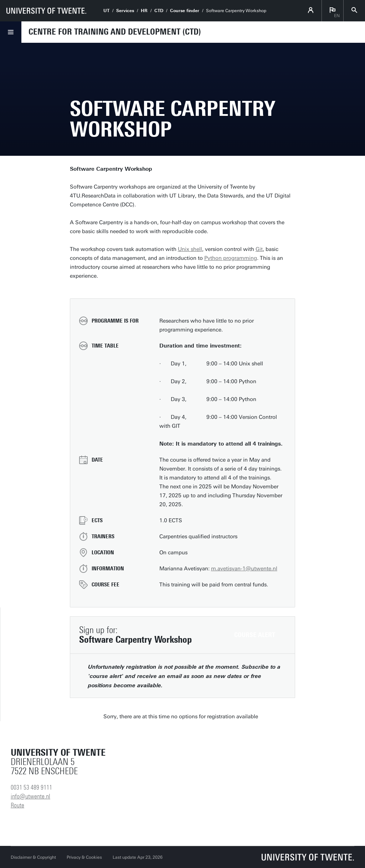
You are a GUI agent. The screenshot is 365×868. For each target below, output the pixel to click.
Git (259, 249)
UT (106, 11)
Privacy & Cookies (84, 857)
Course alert (255, 635)
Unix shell (190, 249)
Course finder (185, 11)
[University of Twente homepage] (46, 11)
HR (144, 11)
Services (125, 11)
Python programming (231, 258)
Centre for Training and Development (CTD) (115, 32)
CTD (159, 11)
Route (17, 805)
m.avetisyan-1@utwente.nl (244, 569)
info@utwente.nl (30, 796)
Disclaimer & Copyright (33, 857)
